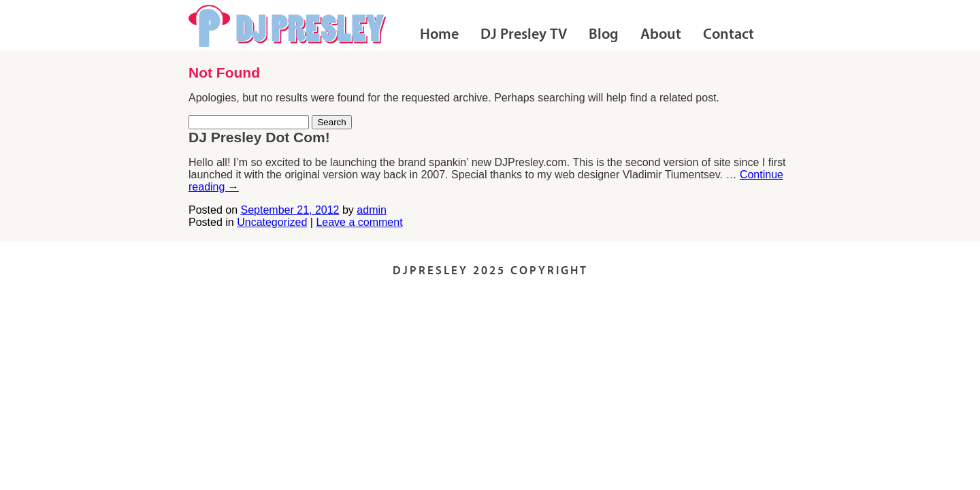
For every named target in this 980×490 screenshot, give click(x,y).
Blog (604, 35)
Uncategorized (272, 222)
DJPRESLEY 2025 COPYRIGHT (490, 271)
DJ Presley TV (524, 35)
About (661, 35)
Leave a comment (359, 222)
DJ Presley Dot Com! (259, 137)
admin (372, 210)
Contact (729, 35)
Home (439, 35)
